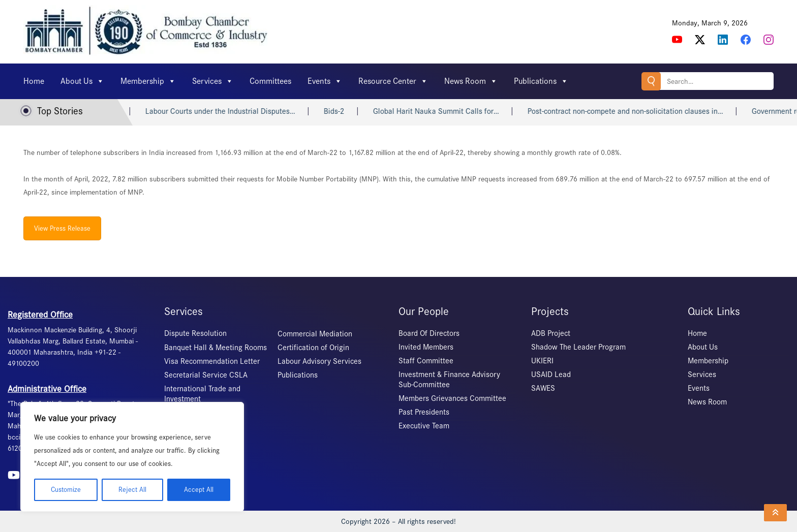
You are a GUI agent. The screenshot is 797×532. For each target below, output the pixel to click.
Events (325, 81)
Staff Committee (426, 361)
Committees (270, 81)
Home (34, 81)
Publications (541, 81)
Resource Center (393, 81)
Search (651, 81)
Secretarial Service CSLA (206, 375)
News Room (471, 81)
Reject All (132, 490)
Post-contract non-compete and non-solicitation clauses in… (633, 111)
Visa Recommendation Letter (212, 361)
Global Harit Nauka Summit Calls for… (443, 111)
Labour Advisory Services (319, 361)
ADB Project (551, 333)
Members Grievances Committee (452, 398)
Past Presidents (424, 412)
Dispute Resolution (195, 333)
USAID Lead (551, 374)
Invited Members (426, 347)
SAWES (543, 388)
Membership (148, 81)
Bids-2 (341, 111)
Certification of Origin (313, 348)
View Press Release (62, 228)
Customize (66, 490)
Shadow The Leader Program (578, 347)
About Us (82, 81)
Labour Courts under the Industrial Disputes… (227, 111)
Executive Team (424, 426)
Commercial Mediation (315, 334)
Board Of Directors (429, 333)
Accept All (199, 490)
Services (213, 81)
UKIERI (542, 361)
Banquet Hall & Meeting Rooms (216, 348)
